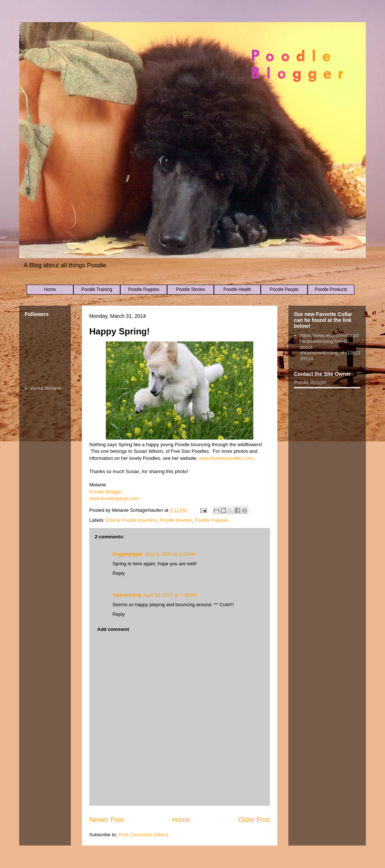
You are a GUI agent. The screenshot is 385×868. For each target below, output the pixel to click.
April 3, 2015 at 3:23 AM (170, 554)
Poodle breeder (176, 520)
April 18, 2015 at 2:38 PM (170, 595)
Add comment (113, 629)
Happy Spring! (119, 331)
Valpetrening (127, 595)
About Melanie (46, 388)
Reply (119, 573)
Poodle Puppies (143, 289)
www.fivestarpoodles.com (226, 458)
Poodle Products (331, 289)
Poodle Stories (190, 289)
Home (50, 289)
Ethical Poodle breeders (132, 520)
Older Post (254, 820)
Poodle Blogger (106, 492)
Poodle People (284, 289)
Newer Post (107, 820)
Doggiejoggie (128, 554)
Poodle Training (97, 289)
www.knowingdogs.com (114, 498)
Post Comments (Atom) (144, 835)
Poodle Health (237, 289)
